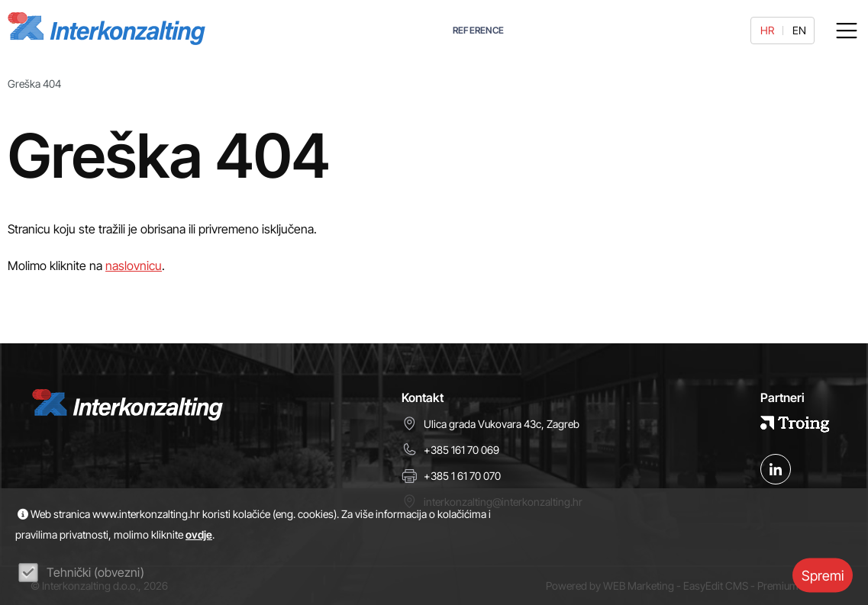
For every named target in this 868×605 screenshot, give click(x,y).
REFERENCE (479, 30)
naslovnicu (134, 265)
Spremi (823, 575)
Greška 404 (34, 84)
